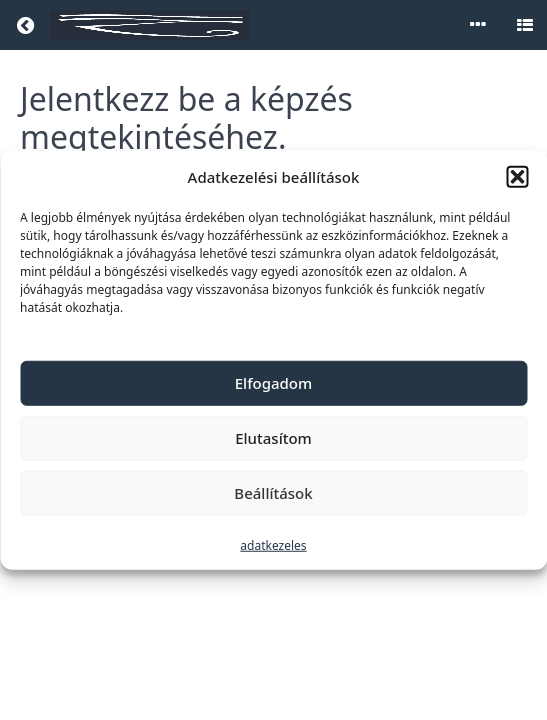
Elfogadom (273, 383)
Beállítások (273, 493)
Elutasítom (273, 438)
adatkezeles (273, 544)
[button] (517, 177)
